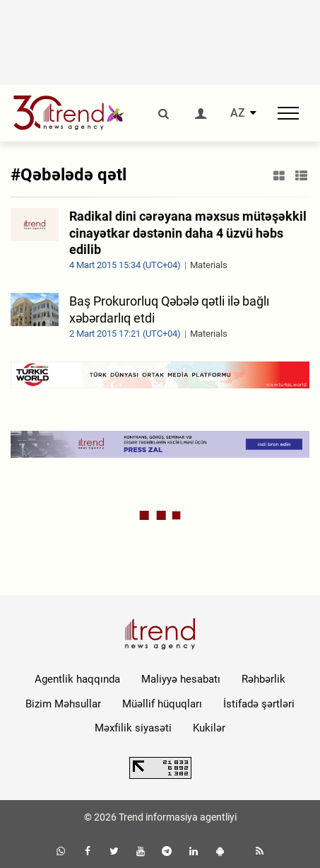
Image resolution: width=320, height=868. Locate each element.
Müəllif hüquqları (162, 704)
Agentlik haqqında (77, 679)
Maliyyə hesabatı (181, 679)
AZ (238, 113)
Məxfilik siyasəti (133, 728)
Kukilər (209, 728)
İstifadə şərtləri (259, 704)
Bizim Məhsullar (63, 704)
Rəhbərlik (263, 679)
